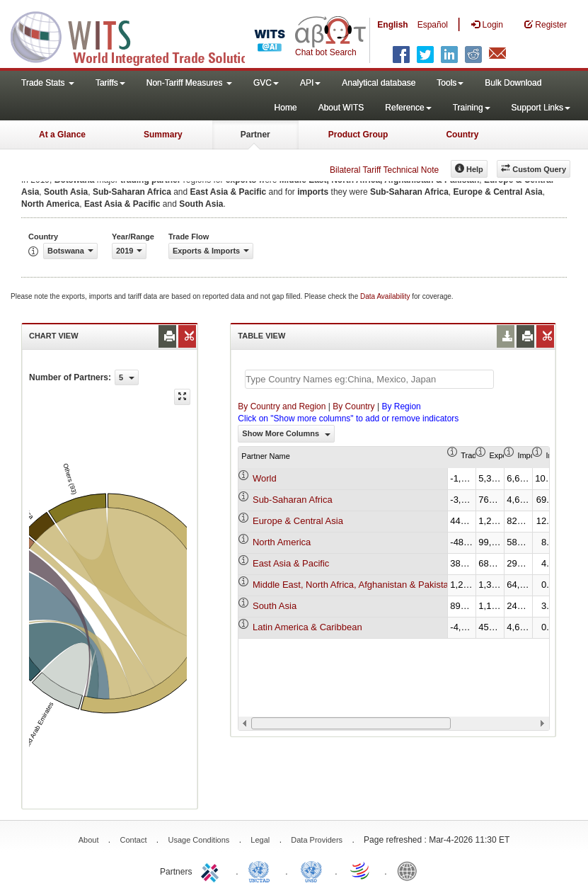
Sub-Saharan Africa (293, 500)
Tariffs (110, 83)
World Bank (410, 870)
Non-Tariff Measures (189, 83)
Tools (450, 83)
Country (462, 135)
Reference (408, 108)
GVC (266, 83)
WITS (142, 35)
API (310, 83)
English (392, 25)
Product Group (358, 135)
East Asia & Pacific (291, 563)
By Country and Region (282, 406)
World (265, 478)
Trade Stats (48, 83)
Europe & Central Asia (298, 521)
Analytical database (379, 83)
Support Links (541, 108)
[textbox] (369, 379)
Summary (163, 135)
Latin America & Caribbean (307, 627)
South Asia (275, 606)
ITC (212, 870)
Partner (255, 135)
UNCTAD (262, 870)
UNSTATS (311, 870)
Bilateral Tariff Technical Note (384, 170)
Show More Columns (286, 433)
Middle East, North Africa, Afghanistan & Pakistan (353, 585)
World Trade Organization (361, 870)
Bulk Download (513, 83)
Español (433, 25)
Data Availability (386, 296)
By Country (353, 406)
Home (286, 108)
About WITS (341, 108)
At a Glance (62, 135)
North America (282, 542)
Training (472, 108)
